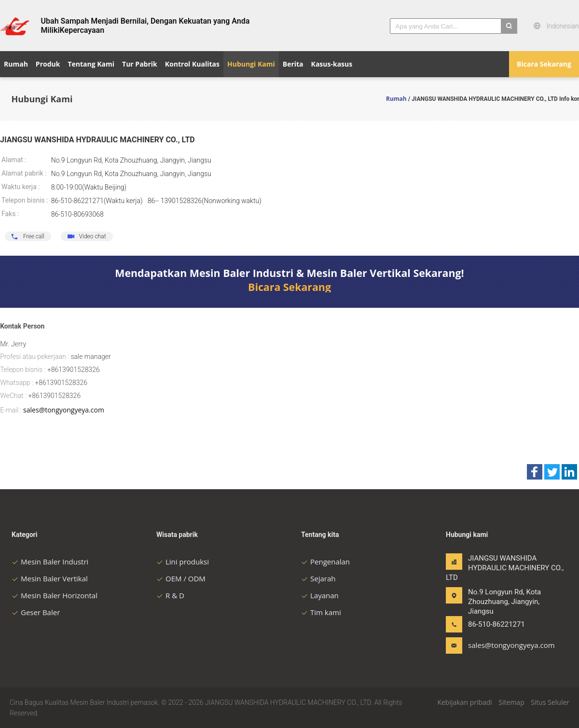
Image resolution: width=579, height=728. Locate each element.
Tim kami (321, 612)
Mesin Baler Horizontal (55, 595)
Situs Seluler (550, 702)
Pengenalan (325, 562)
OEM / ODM (181, 578)
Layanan (320, 595)
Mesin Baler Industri (50, 562)
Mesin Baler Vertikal (50, 578)
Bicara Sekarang (544, 64)
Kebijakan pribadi (464, 702)
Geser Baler (36, 612)
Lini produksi (183, 562)
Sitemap (511, 702)
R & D (170, 595)
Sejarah (318, 578)
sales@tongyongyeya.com (64, 410)
